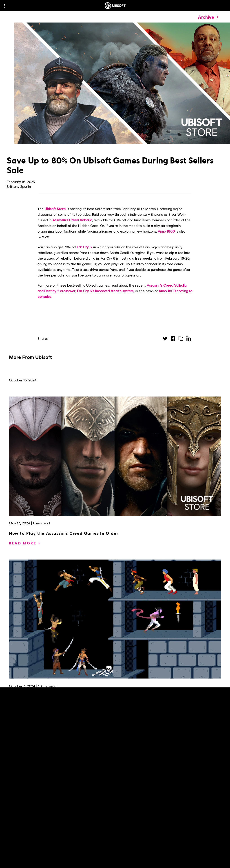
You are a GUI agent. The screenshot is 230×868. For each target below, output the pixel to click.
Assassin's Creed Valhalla (72, 220)
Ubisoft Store (55, 209)
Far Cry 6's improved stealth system (105, 291)
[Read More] (23, 543)
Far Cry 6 (84, 247)
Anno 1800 (166, 231)
